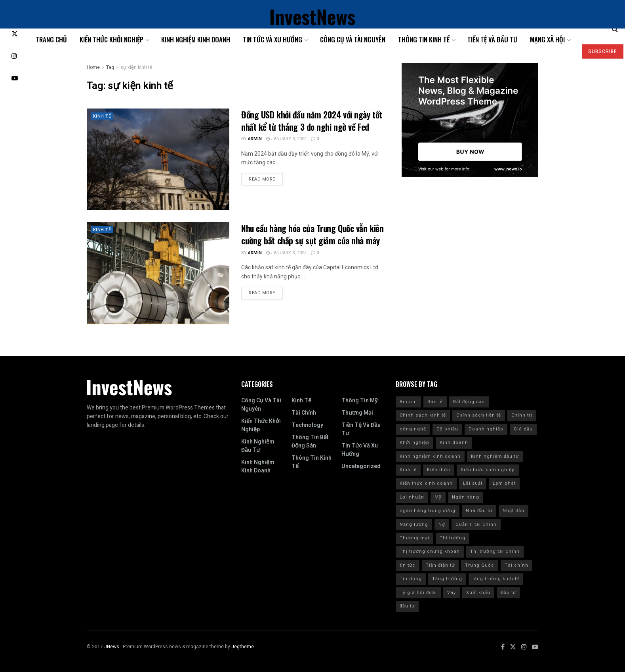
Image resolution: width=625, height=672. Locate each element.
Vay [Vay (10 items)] (452, 593)
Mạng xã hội (547, 39)
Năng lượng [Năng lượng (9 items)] (414, 524)
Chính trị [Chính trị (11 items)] (522, 415)
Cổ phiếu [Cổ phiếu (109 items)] (447, 429)
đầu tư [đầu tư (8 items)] (407, 606)
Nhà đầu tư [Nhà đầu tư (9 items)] (479, 511)
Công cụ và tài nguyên (353, 39)
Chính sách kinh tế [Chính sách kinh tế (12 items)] (423, 415)
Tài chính (304, 413)
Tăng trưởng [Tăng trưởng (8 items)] (447, 579)
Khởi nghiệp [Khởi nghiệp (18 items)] (414, 443)
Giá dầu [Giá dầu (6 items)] (523, 429)
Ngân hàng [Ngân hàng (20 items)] (466, 497)
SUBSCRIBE (603, 51)
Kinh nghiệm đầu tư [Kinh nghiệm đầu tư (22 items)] (495, 456)
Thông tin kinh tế (424, 39)
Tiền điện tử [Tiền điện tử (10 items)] (440, 565)
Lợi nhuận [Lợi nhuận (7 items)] (412, 497)
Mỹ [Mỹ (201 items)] (438, 497)
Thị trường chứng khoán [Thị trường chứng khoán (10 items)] (430, 551)
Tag (110, 67)
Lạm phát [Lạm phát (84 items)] (504, 483)
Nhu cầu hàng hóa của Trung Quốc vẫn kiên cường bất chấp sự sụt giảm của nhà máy (312, 234)
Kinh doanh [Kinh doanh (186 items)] (454, 443)
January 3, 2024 (286, 139)
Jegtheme (243, 647)
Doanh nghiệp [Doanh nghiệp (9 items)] (486, 429)
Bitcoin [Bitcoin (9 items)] (408, 402)
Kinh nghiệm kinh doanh (196, 39)
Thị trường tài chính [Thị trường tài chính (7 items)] (495, 551)
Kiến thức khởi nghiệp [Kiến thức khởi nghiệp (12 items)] (488, 470)
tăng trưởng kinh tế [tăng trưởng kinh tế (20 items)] (496, 579)
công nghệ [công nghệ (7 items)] (413, 429)
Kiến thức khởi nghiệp (111, 39)
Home (93, 67)
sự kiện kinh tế (136, 67)
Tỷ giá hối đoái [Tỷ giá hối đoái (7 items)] (418, 593)
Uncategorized (361, 466)
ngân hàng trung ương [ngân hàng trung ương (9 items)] (428, 511)
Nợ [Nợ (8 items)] (442, 524)
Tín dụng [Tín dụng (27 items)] (411, 579)
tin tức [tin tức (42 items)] (408, 565)
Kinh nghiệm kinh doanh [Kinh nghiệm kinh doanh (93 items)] (430, 456)
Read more (262, 179)
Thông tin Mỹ (359, 401)
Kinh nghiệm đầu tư (258, 446)
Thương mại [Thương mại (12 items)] (414, 538)
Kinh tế (102, 116)
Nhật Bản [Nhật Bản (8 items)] (514, 511)
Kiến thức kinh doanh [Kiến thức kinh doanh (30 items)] (426, 483)
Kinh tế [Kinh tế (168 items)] (408, 470)
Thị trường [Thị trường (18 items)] (453, 538)
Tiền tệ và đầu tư (492, 39)
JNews (112, 647)
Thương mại (357, 413)
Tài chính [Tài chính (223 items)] (516, 565)
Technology (307, 425)
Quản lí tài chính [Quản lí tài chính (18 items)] (476, 524)
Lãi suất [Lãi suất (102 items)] (473, 483)
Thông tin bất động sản (310, 442)
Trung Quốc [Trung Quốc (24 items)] (480, 565)
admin (255, 139)
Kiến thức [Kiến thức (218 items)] (439, 470)
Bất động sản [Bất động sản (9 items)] (469, 402)
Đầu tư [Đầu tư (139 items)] (508, 593)
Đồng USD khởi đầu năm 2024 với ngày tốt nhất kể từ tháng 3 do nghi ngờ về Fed (312, 121)
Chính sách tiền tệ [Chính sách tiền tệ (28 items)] (479, 415)
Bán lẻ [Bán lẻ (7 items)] (435, 402)
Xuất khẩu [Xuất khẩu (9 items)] (478, 593)
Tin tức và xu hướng (272, 39)
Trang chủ (51, 39)
